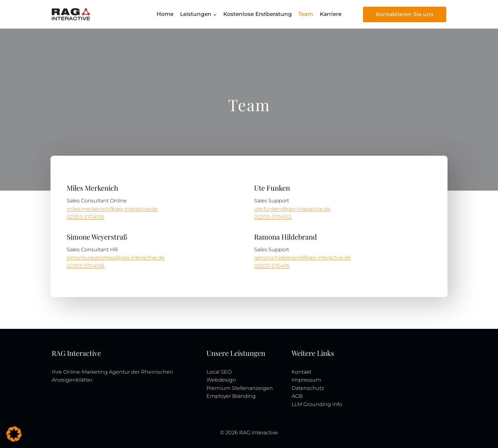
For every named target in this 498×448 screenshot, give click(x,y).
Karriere (331, 14)
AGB (297, 396)
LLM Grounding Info (317, 404)
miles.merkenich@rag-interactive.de (112, 209)
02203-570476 (272, 266)
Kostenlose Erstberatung (258, 14)
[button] (14, 434)
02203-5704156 (86, 266)
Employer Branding (231, 396)
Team (306, 14)
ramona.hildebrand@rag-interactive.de (303, 258)
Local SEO (219, 372)
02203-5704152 (273, 217)
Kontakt (301, 372)
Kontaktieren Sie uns (405, 14)
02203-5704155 (85, 217)
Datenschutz (308, 388)
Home (165, 14)
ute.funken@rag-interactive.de (292, 209)
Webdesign (221, 380)
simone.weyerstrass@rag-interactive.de (116, 258)
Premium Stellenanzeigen (240, 388)
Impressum (306, 380)
